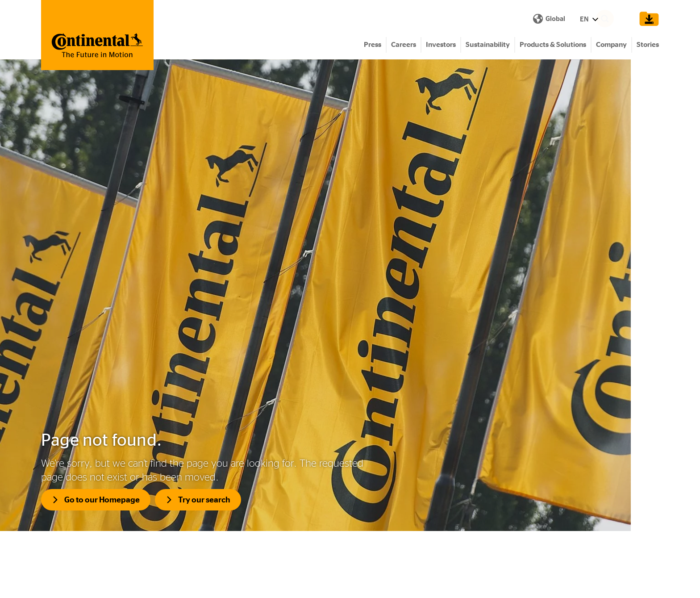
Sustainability (488, 45)
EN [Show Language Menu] (430, 19)
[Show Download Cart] (647, 19)
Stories (648, 45)
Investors (441, 45)
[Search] (618, 19)
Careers (404, 45)
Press (373, 45)
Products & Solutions (553, 45)
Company (611, 45)
